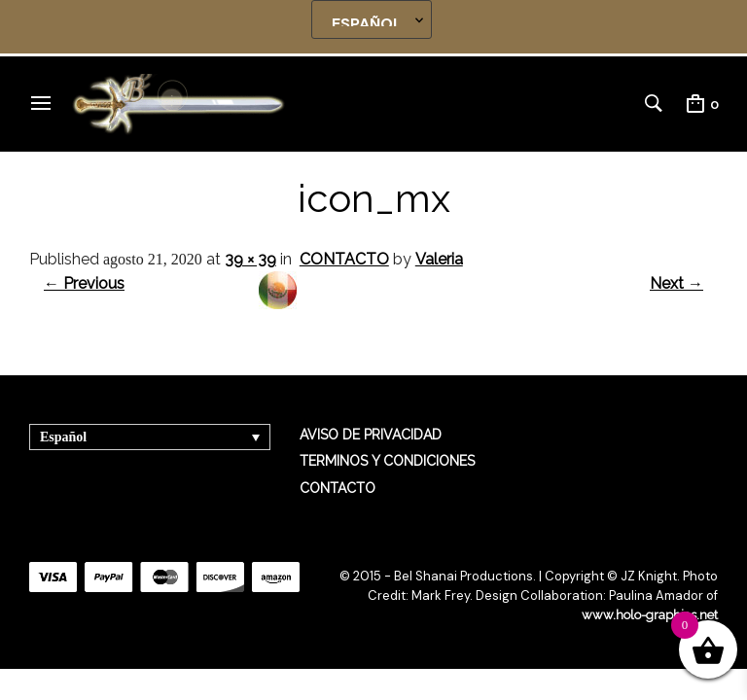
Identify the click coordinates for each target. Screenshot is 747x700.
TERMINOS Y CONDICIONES (387, 461)
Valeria (439, 259)
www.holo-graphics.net (650, 615)
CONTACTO (344, 259)
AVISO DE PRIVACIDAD (371, 435)
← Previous (84, 283)
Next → (676, 283)
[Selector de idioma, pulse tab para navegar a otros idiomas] (150, 437)
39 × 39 (250, 259)
